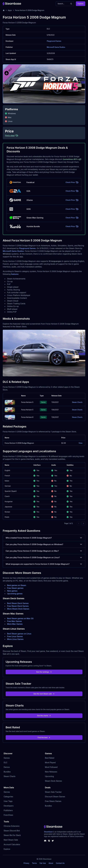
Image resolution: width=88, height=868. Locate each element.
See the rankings (44, 672)
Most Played (50, 762)
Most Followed (51, 767)
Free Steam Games (53, 801)
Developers (9, 806)
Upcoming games (15, 594)
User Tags (8, 801)
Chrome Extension (12, 826)
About (51, 863)
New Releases (51, 772)
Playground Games (54, 41)
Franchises (8, 815)
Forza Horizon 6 (27, 417)
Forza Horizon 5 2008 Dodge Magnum (30, 10)
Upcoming (49, 776)
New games (12, 591)
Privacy (26, 863)
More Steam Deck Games (18, 609)
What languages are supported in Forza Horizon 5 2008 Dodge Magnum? (44, 564)
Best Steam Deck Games (18, 603)
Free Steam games (15, 588)
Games (7, 758)
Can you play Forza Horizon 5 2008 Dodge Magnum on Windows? (44, 544)
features (15, 274)
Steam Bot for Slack (12, 835)
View (80, 443)
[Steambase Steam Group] (49, 841)
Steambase (48, 832)
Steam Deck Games (53, 781)
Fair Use (43, 863)
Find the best (44, 737)
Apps (10, 10)
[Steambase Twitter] (53, 841)
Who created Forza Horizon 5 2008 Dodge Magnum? (44, 538)
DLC (5, 762)
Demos (7, 767)
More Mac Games (15, 624)
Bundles (7, 772)
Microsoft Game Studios (56, 47)
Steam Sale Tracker (53, 792)
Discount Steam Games (55, 797)
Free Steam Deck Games (18, 606)
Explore (81, 4)
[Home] (4, 10)
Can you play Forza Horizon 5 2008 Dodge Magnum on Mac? (44, 551)
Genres (7, 792)
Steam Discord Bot (12, 831)
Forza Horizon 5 (27, 402)
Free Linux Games (15, 636)
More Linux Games (15, 639)
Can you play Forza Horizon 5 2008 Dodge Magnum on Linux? (44, 557)
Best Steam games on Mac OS (20, 618)
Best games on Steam (17, 585)
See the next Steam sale (44, 694)
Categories (8, 797)
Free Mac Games (14, 621)
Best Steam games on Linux (19, 634)
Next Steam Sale (11, 840)
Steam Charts (77, 402)
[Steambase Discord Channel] (45, 841)
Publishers (8, 810)
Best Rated (50, 758)
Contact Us (60, 863)
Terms (34, 863)
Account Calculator (12, 844)
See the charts (44, 716)
